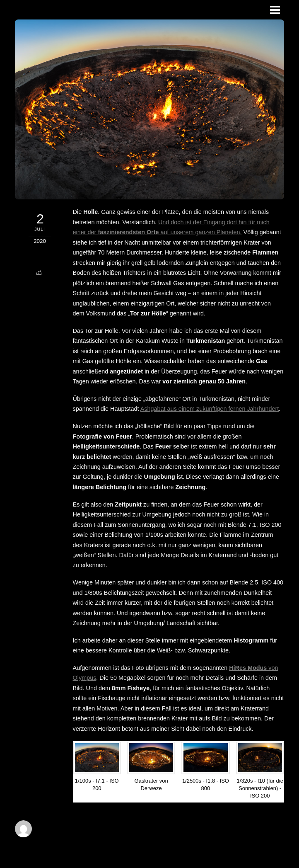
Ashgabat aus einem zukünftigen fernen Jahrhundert (210, 409)
